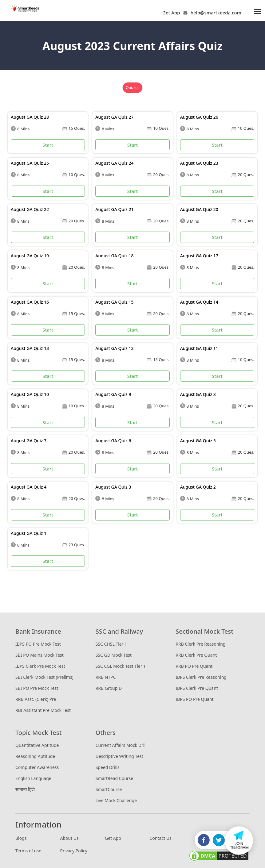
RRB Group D (109, 688)
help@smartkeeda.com (214, 13)
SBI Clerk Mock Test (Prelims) (44, 677)
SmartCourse (109, 789)
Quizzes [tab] (132, 88)
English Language (33, 778)
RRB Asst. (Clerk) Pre (36, 699)
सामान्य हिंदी (25, 789)
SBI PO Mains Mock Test (40, 655)
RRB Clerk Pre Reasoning (200, 644)
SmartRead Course (115, 778)
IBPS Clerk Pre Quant (197, 688)
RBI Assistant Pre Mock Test (43, 710)
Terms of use (28, 851)
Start (48, 145)
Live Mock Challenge (116, 800)
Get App (171, 13)
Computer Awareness (37, 767)
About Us (69, 838)
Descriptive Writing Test (119, 756)
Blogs (21, 838)
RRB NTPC (106, 677)
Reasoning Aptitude (35, 756)
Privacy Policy (74, 851)
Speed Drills (108, 767)
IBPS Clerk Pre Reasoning (201, 677)
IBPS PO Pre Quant (194, 699)
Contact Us (161, 838)
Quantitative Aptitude (37, 745)
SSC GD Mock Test (114, 655)
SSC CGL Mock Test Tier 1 (121, 666)
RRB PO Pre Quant (194, 666)
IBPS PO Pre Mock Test (38, 644)
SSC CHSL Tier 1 (111, 644)
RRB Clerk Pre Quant (196, 655)
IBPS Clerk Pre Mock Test (40, 666)
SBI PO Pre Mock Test (37, 688)
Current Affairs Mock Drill (121, 745)
